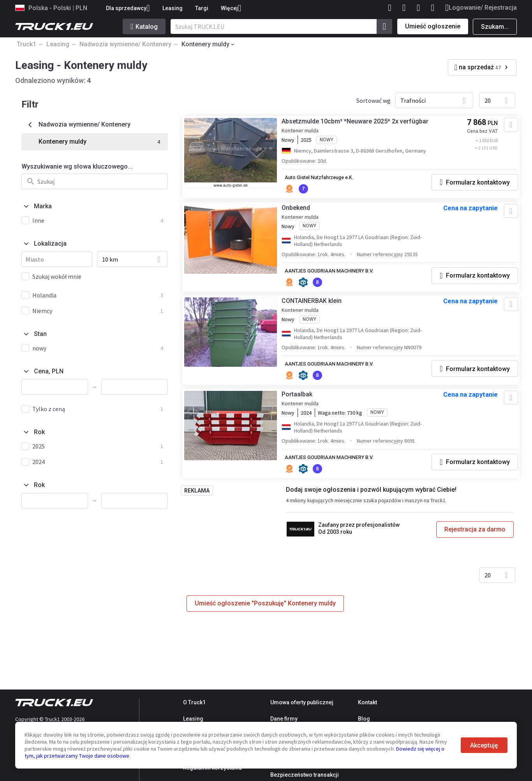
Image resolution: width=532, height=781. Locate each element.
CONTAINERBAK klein (318, 308)
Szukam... (495, 27)
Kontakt (367, 702)
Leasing (173, 8)
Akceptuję (484, 745)
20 (488, 100)
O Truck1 (194, 702)
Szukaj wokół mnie (57, 276)
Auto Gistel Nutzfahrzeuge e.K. (330, 181)
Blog (364, 719)
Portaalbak (303, 411)
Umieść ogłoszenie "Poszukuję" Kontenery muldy (265, 621)
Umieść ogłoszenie (433, 26)
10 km (110, 259)
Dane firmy (284, 719)
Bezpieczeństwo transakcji (305, 775)
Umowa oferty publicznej (302, 702)
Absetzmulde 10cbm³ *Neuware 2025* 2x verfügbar (361, 124)
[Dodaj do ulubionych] (504, 128)
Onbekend (302, 213)
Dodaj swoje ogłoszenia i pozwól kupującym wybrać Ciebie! (373, 506)
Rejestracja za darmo (472, 546)
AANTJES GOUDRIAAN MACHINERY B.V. (340, 276)
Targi (202, 8)
